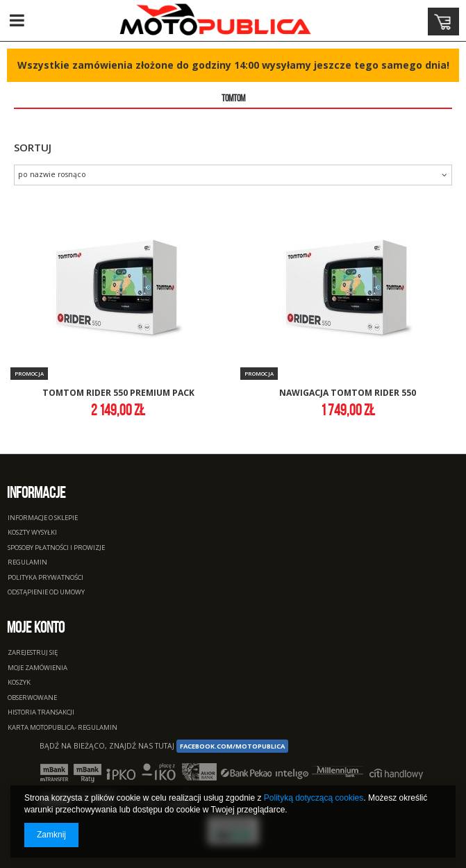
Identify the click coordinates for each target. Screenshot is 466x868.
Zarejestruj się (33, 653)
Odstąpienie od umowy (46, 593)
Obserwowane (32, 698)
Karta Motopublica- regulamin (63, 728)
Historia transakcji (41, 713)
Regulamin (27, 563)
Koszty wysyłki (32, 533)
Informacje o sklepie (43, 518)
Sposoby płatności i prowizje (56, 548)
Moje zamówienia (38, 668)
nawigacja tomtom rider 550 (348, 393)
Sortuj (33, 147)
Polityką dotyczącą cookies (314, 798)
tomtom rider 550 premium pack (118, 393)
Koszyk (19, 683)
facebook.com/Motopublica (232, 746)
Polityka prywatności (45, 578)
